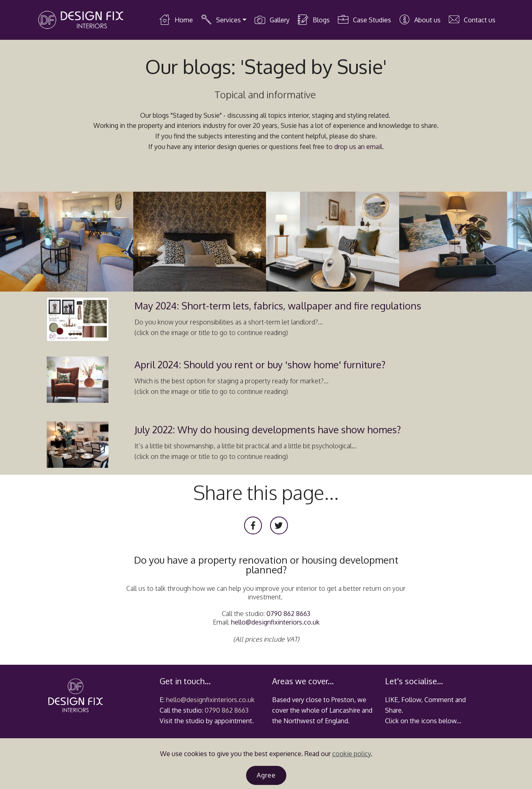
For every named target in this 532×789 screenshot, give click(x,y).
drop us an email (358, 147)
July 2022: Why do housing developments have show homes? (268, 429)
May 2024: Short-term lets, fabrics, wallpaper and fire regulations (278, 306)
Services (221, 20)
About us (420, 20)
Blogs (314, 20)
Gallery (272, 20)
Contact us (472, 20)
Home (176, 20)
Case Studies (364, 20)
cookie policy (351, 754)
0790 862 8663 (288, 614)
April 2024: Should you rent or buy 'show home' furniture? (260, 364)
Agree (266, 775)
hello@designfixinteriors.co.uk (275, 622)
